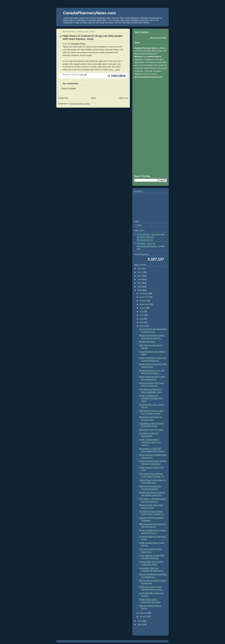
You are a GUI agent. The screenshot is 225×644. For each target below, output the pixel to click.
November (144, 297)
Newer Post (63, 98)
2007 (140, 283)
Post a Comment (69, 88)
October (143, 301)
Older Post (123, 98)
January (143, 617)
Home (93, 98)
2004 (140, 621)
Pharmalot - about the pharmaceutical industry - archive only (151, 246)
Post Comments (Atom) (80, 104)
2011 (140, 269)
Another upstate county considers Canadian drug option (151, 398)
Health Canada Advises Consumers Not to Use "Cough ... (150, 442)
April (142, 322)
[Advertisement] (146, 126)
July (142, 312)
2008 (140, 280)
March (143, 326)
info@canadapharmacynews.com (148, 77)
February (144, 613)
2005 (140, 290)
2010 (140, 272)
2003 (140, 625)
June (142, 315)
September (145, 304)
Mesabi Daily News (147, 342)
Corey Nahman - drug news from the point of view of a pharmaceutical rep (151, 237)
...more (117, 70)
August (143, 308)
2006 (140, 287)
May (142, 319)
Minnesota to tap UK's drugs (151, 430)
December (144, 294)
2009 (140, 276)
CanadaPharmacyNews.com (89, 13)
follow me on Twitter (158, 38)
